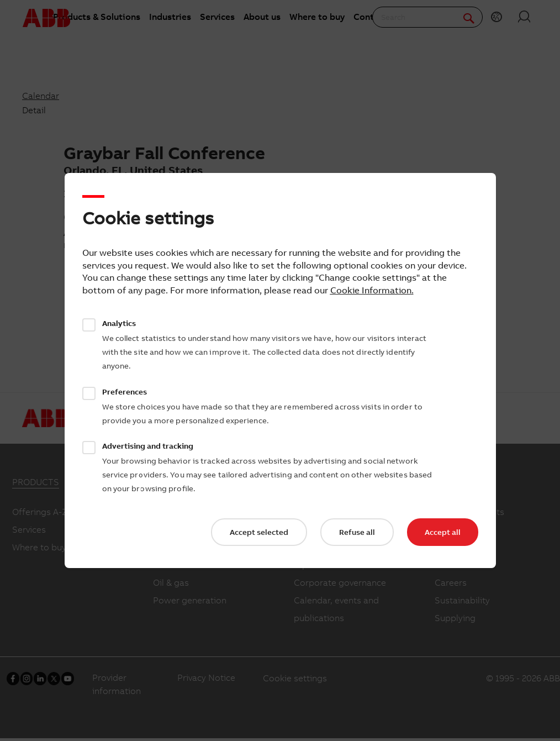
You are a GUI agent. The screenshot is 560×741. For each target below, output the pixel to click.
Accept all (443, 532)
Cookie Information (371, 290)
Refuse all (357, 532)
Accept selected (259, 532)
